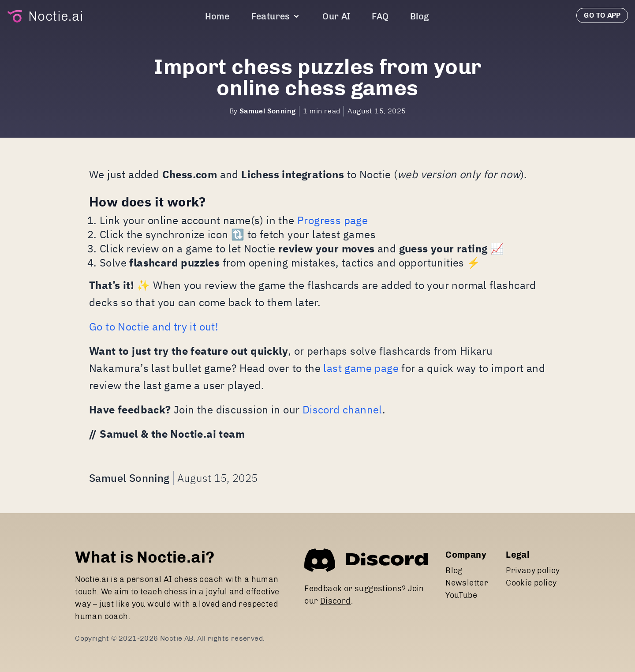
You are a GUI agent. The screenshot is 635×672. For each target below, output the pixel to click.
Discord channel (342, 409)
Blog (420, 16)
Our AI (336, 16)
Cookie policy (531, 583)
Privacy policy (533, 571)
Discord (336, 601)
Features (276, 16)
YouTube (461, 595)
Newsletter (467, 583)
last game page (361, 368)
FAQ (380, 16)
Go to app (602, 15)
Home (217, 16)
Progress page (332, 220)
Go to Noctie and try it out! (154, 327)
